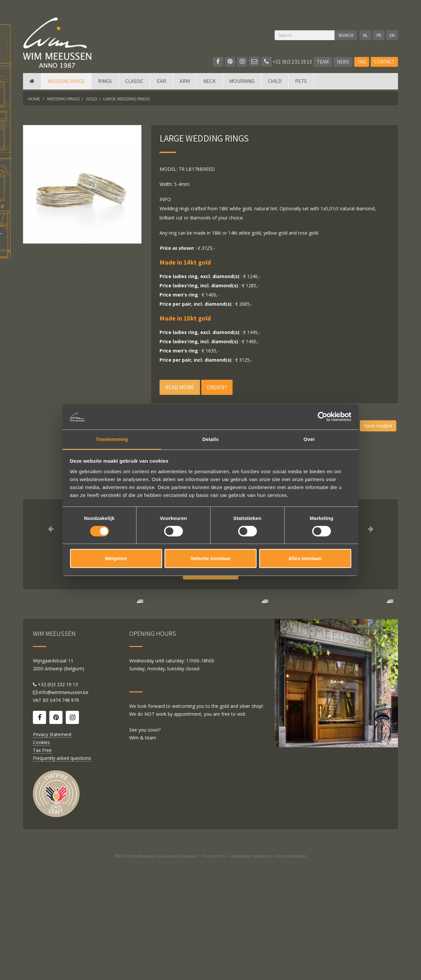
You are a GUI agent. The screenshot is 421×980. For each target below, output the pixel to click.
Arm (185, 83)
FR (379, 35)
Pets (301, 83)
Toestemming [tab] (112, 439)
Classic (134, 83)
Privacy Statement (52, 851)
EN (392, 35)
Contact (384, 62)
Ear (161, 83)
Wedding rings (66, 83)
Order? (217, 387)
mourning (242, 83)
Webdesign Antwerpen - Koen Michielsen (268, 973)
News (343, 62)
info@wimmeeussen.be (64, 809)
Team (323, 62)
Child (275, 83)
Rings (105, 83)
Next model (378, 426)
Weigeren (116, 559)
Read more (180, 387)
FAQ (362, 62)
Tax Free (42, 867)
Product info (213, 973)
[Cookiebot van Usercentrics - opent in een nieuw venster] (322, 417)
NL (365, 35)
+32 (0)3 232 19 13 (286, 62)
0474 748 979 (64, 817)
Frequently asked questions (62, 875)
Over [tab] (309, 439)
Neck (210, 83)
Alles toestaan (305, 559)
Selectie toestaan (211, 559)
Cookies (41, 859)
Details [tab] (210, 439)
